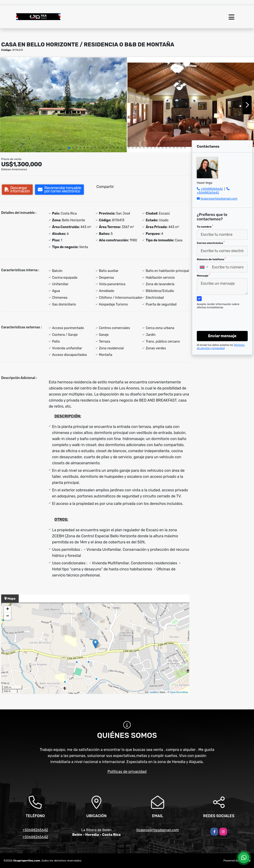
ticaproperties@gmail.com (219, 199)
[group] (63, 105)
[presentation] (222, 316)
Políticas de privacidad (127, 772)
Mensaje (203, 275)
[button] (69, 148)
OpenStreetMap (179, 692)
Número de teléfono (211, 259)
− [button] (8, 616)
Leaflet (153, 692)
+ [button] (8, 609)
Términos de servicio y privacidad (221, 347)
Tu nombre (205, 226)
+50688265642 (212, 189)
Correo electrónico (211, 243)
